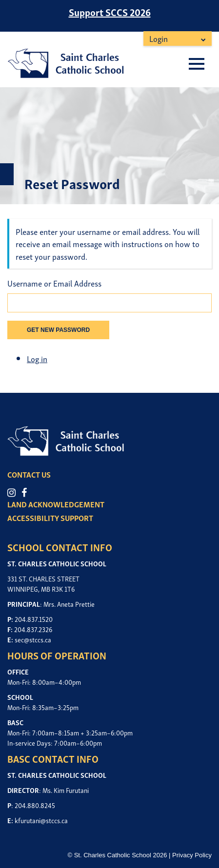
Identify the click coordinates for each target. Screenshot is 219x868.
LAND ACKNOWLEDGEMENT (56, 504)
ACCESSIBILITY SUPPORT (50, 518)
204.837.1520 (34, 619)
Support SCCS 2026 (110, 12)
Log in (37, 358)
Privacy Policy (192, 855)
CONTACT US (29, 474)
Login (159, 38)
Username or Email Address (54, 283)
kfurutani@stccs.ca (41, 820)
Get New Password (58, 330)
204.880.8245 (35, 805)
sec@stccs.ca (33, 639)
